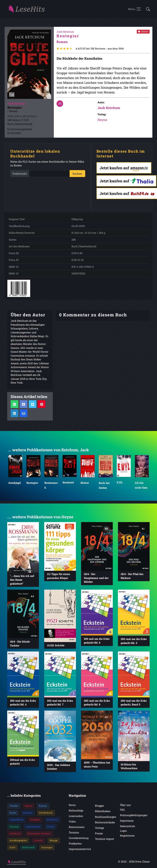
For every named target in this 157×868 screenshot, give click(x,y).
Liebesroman (33, 827)
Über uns (125, 805)
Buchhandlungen (106, 817)
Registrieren (127, 836)
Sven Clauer (143, 862)
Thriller (14, 806)
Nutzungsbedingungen (134, 815)
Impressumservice (80, 849)
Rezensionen (77, 827)
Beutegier (32, 483)
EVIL (120, 483)
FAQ (122, 810)
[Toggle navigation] (135, 9)
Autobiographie (18, 841)
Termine (74, 833)
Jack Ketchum (109, 108)
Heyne (102, 120)
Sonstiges (47, 848)
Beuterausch (51, 485)
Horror (143, 32)
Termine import (104, 839)
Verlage (99, 828)
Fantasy (14, 827)
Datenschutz (128, 826)
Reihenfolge (76, 811)
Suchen (77, 174)
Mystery (28, 813)
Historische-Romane (39, 834)
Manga (54, 841)
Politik (51, 827)
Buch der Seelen (104, 485)
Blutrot (85, 483)
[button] (147, 9)
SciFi (13, 848)
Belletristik (28, 848)
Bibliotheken (103, 811)
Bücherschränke (105, 822)
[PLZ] (49, 174)
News (72, 805)
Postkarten (75, 844)
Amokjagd (14, 483)
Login (123, 831)
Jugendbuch (17, 820)
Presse (99, 833)
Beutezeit (68, 483)
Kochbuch (53, 820)
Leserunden (76, 816)
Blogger (99, 806)
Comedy (38, 841)
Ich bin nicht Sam (141, 485)
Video (72, 822)
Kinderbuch (46, 813)
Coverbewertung (79, 838)
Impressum (127, 821)
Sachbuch (15, 834)
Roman (43, 806)
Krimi (13, 813)
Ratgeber (35, 820)
